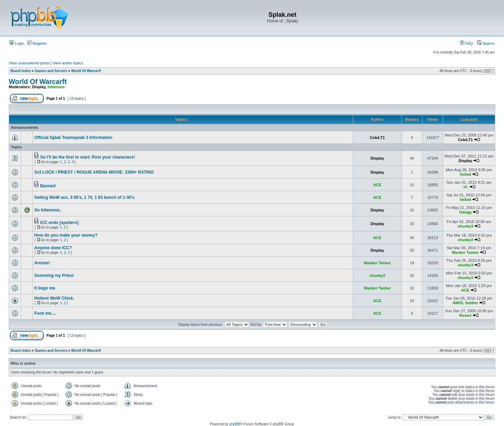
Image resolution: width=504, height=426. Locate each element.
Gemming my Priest (54, 275)
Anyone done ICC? (53, 248)
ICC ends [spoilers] (59, 223)
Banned (48, 186)
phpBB (234, 424)
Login (17, 43)
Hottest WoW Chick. (54, 298)
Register (37, 43)
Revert (465, 315)
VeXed (465, 174)
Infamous (56, 87)
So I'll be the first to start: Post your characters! (88, 157)
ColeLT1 (377, 138)
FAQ (466, 43)
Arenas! (42, 263)
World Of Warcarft (86, 71)
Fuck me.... (45, 313)
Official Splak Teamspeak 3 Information (73, 138)
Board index (21, 71)
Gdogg (465, 212)
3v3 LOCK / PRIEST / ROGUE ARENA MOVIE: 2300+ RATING (94, 172)
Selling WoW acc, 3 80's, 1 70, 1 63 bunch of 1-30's (84, 197)
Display (39, 87)
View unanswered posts (29, 63)
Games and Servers (51, 71)
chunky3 (465, 226)
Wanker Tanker (465, 252)
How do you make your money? (66, 235)
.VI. (465, 187)
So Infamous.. (48, 210)
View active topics (68, 63)
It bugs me (45, 288)
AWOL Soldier (465, 303)
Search (486, 43)
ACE (377, 185)
